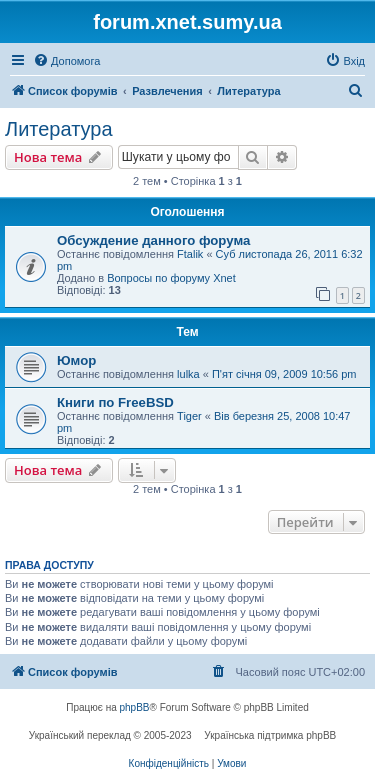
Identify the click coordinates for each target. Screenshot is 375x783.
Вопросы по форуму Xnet (171, 278)
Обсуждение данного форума (153, 240)
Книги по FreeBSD (115, 402)
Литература (59, 129)
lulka (188, 374)
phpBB (135, 707)
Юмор (76, 360)
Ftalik (190, 254)
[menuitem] (66, 61)
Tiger (189, 416)
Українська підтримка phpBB (270, 735)
